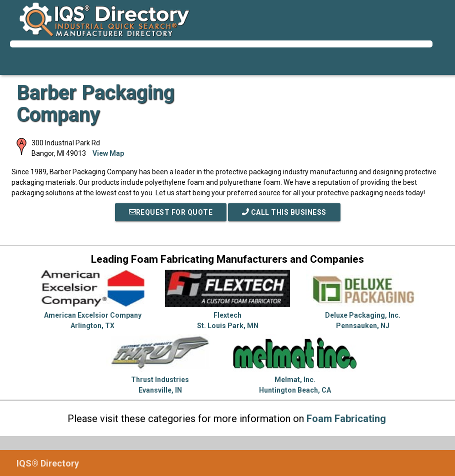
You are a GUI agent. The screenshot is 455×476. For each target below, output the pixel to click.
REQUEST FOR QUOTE (171, 212)
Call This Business (284, 212)
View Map (108, 153)
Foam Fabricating (346, 419)
